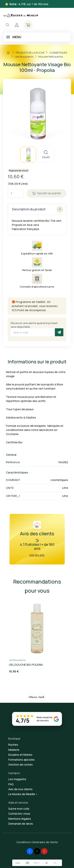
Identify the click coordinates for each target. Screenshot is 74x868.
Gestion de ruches (21, 764)
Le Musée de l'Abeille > (23, 794)
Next (41, 697)
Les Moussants (17, 660)
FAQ (11, 784)
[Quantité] (16, 193)
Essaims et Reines (20, 755)
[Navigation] (7, 25)
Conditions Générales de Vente (37, 842)
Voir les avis (37, 555)
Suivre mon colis (19, 809)
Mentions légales (20, 819)
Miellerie (14, 750)
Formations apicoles (22, 760)
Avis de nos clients (20, 789)
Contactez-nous (19, 814)
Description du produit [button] (38, 209)
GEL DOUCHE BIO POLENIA (26, 665)
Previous (32, 697)
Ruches (13, 745)
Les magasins (17, 779)
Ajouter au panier (46, 193)
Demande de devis (21, 824)
